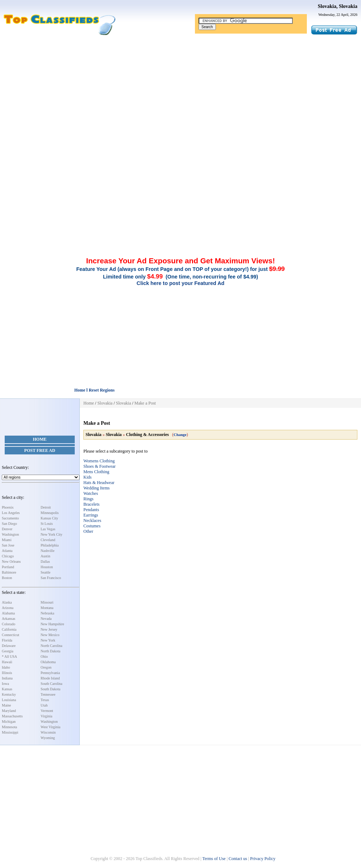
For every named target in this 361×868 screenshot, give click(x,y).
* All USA (9, 657)
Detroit (46, 507)
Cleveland (48, 540)
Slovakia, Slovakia (338, 6)
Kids (88, 477)
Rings (88, 499)
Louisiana (9, 700)
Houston (47, 567)
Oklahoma (48, 662)
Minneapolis (50, 513)
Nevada (46, 619)
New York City (52, 534)
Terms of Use (214, 859)
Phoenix (8, 507)
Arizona (8, 608)
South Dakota (51, 689)
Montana (47, 608)
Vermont (47, 711)
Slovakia (105, 403)
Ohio (44, 657)
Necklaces (92, 521)
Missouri (47, 602)
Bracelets (92, 504)
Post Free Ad (40, 450)
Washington (10, 534)
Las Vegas (48, 529)
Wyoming (48, 738)
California (9, 629)
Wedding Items (97, 488)
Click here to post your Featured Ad (180, 283)
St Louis (47, 524)
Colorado (8, 624)
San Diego (9, 524)
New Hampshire (53, 624)
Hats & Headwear (99, 483)
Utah (44, 705)
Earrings (91, 515)
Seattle (46, 572)
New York (48, 640)
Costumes (92, 526)
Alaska (7, 602)
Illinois (7, 673)
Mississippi (10, 732)
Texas (45, 700)
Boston (7, 578)
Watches (91, 493)
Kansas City (50, 518)
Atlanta (7, 551)
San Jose (8, 545)
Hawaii (7, 662)
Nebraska (48, 613)
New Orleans (11, 562)
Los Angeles (11, 513)
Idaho (6, 667)
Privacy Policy (263, 859)
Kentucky (9, 694)
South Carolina (52, 684)
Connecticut (10, 635)
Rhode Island (50, 678)
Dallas (45, 562)
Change (180, 435)
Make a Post (145, 403)
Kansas (7, 689)
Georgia (8, 651)
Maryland (9, 711)
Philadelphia (50, 545)
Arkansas (8, 619)
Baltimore (9, 572)
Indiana (7, 678)
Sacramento (10, 518)
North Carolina (52, 646)
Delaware (9, 646)
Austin (46, 556)
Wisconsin (48, 732)
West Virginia (51, 727)
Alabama (8, 613)
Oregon (46, 667)
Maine (6, 705)
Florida (7, 640)
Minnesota (9, 727)
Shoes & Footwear (99, 466)
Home (40, 439)
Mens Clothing (96, 472)
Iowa (5, 684)
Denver (7, 529)
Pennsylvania (50, 673)
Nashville (48, 551)
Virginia (47, 716)
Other (88, 531)
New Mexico (50, 635)
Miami (7, 540)
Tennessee (48, 694)
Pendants (91, 510)
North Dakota (51, 651)
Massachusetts (12, 716)
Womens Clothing (99, 461)
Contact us (238, 859)
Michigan (9, 722)
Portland (8, 567)
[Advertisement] (180, 90)
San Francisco (51, 578)
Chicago (8, 556)
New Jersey (49, 629)
